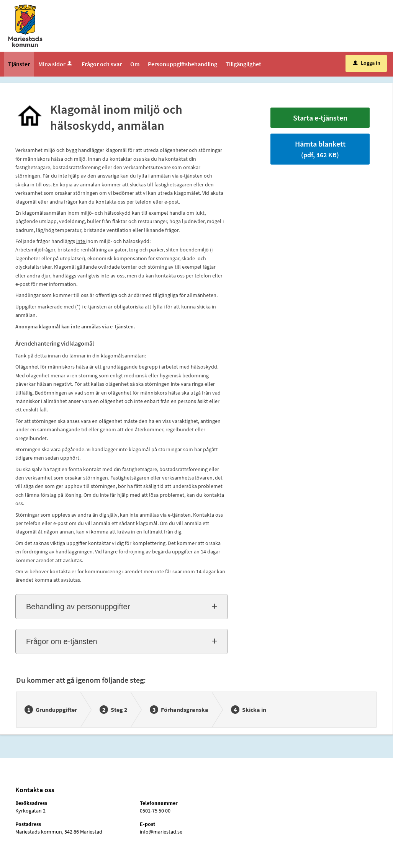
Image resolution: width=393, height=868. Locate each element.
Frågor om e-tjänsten (62, 641)
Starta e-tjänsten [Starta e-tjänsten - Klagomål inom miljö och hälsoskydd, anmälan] (320, 118)
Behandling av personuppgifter (78, 607)
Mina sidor (56, 64)
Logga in (367, 63)
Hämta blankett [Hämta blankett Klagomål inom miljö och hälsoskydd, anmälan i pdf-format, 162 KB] (320, 149)
